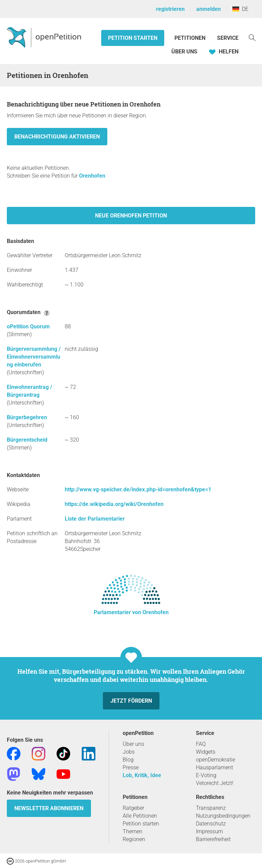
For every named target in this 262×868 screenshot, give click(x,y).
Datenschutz (211, 824)
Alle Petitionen (140, 816)
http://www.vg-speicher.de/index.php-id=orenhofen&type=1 (138, 489)
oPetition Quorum (28, 326)
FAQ (201, 744)
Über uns (133, 744)
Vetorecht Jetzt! (215, 783)
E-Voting (206, 775)
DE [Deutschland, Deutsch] (240, 9)
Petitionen (191, 38)
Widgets (206, 752)
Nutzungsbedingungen (223, 816)
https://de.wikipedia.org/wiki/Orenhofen (114, 504)
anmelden (209, 9)
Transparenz (211, 808)
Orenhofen (92, 176)
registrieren (170, 9)
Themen (133, 831)
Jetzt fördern (131, 701)
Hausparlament (214, 767)
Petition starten (133, 38)
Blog (128, 760)
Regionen (134, 839)
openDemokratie (215, 760)
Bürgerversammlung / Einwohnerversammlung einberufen (34, 357)
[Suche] (252, 37)
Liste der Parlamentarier (95, 519)
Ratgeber (133, 808)
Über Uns (184, 52)
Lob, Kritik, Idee (142, 775)
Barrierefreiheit (213, 839)
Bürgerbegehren (27, 417)
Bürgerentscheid (27, 440)
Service (228, 38)
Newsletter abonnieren (49, 808)
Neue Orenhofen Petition (131, 216)
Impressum (209, 831)
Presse (131, 767)
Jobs (129, 752)
